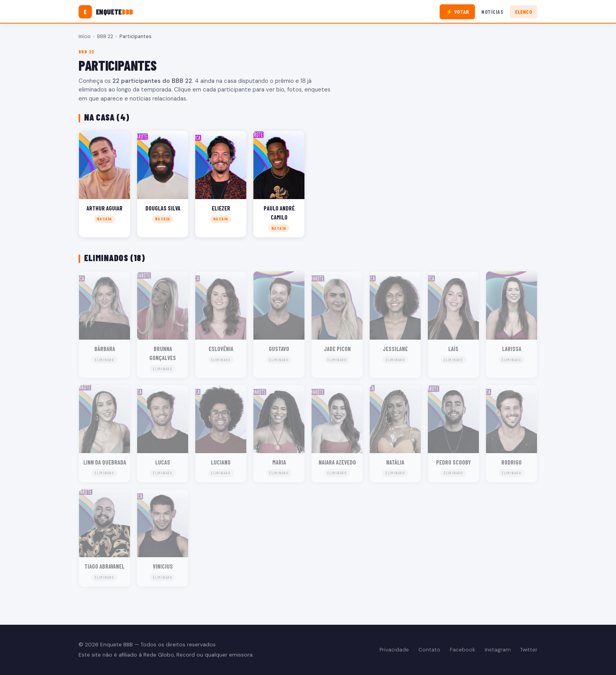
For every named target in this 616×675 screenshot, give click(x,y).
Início (85, 37)
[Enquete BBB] (106, 12)
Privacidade (394, 650)
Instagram (498, 650)
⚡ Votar (457, 12)
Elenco (523, 12)
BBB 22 (105, 37)
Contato (429, 650)
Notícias (492, 12)
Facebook (463, 650)
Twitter (529, 650)
